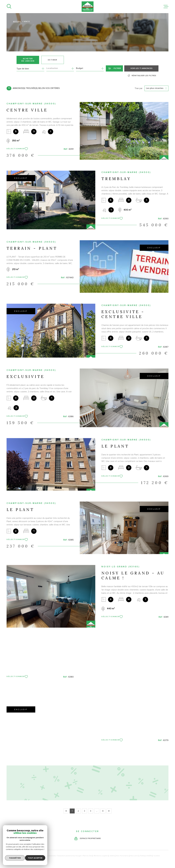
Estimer (53, 60)
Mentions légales (101, 856)
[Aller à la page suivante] (109, 811)
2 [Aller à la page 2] (78, 811)
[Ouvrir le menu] (166, 7)
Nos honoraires (122, 856)
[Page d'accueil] (88, 7)
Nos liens (134, 856)
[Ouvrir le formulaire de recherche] (114, 68)
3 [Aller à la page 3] (84, 811)
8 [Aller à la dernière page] (103, 811)
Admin (112, 856)
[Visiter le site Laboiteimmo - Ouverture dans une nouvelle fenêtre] (16, 856)
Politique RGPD (146, 856)
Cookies (157, 856)
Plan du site (87, 856)
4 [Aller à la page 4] (91, 811)
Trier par (139, 88)
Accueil (17, 22)
